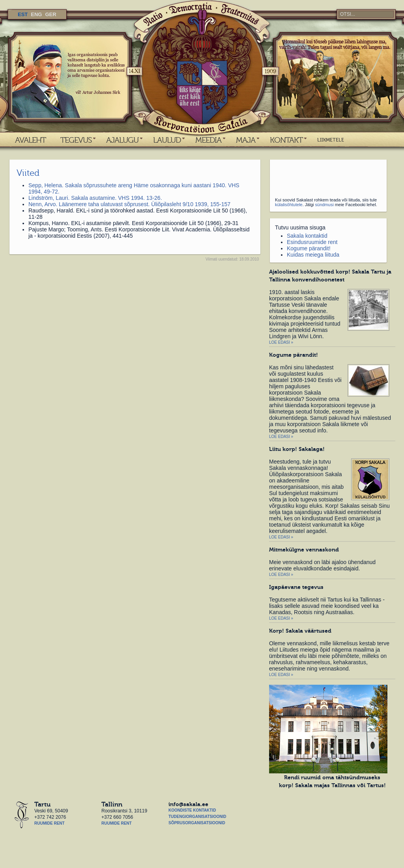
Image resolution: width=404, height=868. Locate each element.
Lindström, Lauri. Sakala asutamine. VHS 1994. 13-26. (95, 198)
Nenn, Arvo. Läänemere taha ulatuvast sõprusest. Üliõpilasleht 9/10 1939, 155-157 (129, 204)
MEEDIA (208, 140)
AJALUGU (122, 140)
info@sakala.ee (188, 804)
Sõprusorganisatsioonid (197, 823)
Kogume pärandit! (309, 248)
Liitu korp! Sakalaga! (297, 449)
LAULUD (167, 140)
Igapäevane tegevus (296, 587)
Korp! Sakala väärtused (300, 631)
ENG (36, 14)
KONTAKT (286, 140)
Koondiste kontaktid (192, 810)
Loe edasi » (281, 342)
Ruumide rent (50, 823)
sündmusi (325, 205)
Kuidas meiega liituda (313, 255)
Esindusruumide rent (312, 242)
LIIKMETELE (331, 140)
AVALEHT (30, 140)
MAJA (246, 140)
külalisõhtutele (289, 205)
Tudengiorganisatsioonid (197, 817)
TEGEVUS (76, 140)
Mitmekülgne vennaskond (304, 549)
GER (50, 14)
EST (23, 14)
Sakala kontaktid (307, 236)
